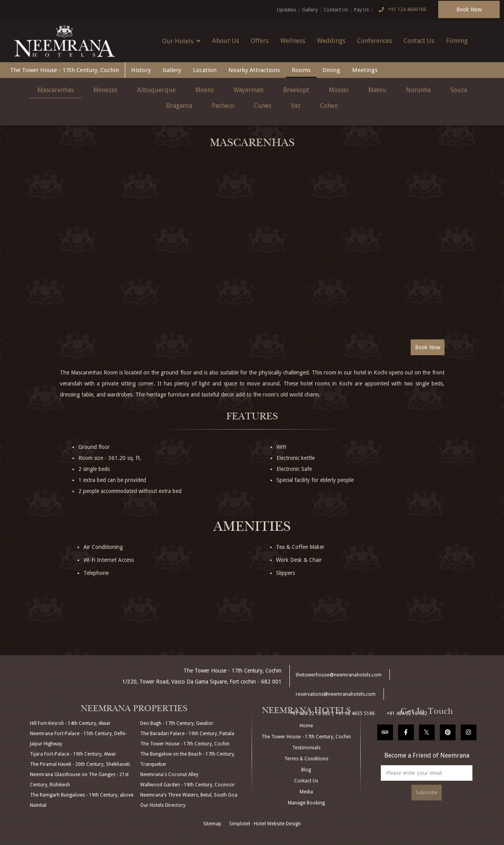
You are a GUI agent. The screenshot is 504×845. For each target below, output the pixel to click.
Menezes (105, 90)
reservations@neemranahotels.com (336, 694)
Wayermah (248, 90)
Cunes (263, 106)
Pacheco (223, 106)
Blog (306, 770)
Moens (205, 90)
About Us (226, 41)
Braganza (179, 106)
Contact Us (336, 10)
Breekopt (296, 90)
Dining (331, 70)
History (141, 70)
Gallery (310, 10)
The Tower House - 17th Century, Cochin (65, 70)
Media (306, 792)
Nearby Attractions (254, 70)
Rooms (301, 70)
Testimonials (306, 748)
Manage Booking (306, 803)
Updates (286, 10)
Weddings (331, 41)
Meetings (365, 70)
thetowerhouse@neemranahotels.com (339, 675)
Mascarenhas (56, 90)
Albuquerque (156, 90)
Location (205, 70)
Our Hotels (181, 41)
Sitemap (212, 824)
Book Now (469, 9)
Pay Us (361, 10)
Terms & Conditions (306, 759)
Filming (457, 41)
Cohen (329, 106)
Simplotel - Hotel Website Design (265, 824)
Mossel (339, 90)
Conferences (374, 41)
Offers (260, 41)
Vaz (296, 106)
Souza (459, 90)
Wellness (293, 41)
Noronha (418, 90)
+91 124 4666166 (400, 10)
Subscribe (427, 793)
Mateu (377, 90)
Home (306, 726)
